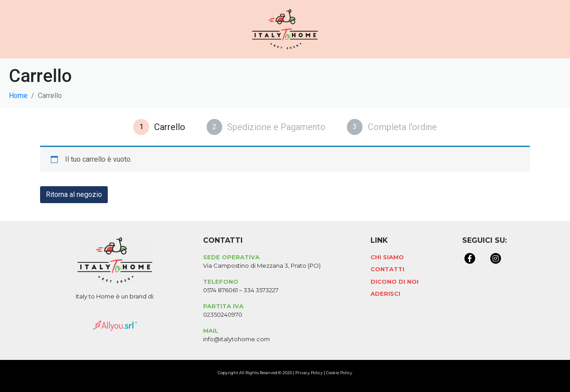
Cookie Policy (339, 373)
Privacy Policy (309, 373)
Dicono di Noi (395, 282)
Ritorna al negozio (74, 194)
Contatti (387, 269)
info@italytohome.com (236, 339)
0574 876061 (220, 290)
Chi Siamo (387, 257)
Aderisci (385, 294)
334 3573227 (261, 290)
